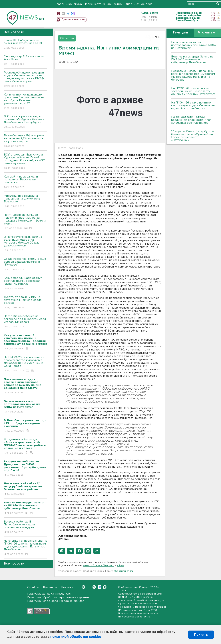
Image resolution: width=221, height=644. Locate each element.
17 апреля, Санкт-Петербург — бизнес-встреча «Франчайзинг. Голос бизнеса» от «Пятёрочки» (193, 136)
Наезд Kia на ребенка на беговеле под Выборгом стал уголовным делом (26, 322)
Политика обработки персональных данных (58, 598)
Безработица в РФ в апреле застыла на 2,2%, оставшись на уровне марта (26, 141)
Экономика (74, 4)
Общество (114, 4)
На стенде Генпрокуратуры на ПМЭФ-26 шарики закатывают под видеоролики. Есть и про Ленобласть (26, 548)
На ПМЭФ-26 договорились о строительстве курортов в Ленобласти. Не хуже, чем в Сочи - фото (26, 364)
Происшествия (94, 4)
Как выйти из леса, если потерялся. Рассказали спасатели (26, 182)
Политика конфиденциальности (50, 594)
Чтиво (128, 4)
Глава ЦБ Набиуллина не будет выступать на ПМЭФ (26, 44)
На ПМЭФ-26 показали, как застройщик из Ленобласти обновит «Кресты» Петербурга (193, 91)
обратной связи (124, 571)
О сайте (33, 587)
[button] (62, 551)
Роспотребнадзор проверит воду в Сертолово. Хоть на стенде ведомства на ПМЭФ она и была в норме (26, 80)
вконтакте (63, 14)
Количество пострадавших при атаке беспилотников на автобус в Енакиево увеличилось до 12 (26, 102)
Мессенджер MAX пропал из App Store (26, 60)
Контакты (50, 587)
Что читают (207, 33)
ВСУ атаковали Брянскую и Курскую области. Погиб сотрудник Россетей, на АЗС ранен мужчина (26, 162)
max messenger (73, 14)
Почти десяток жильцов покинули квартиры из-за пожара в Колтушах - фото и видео (26, 222)
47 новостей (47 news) (135, 587)
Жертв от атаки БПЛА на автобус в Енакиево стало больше (26, 303)
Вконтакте (84, 587)
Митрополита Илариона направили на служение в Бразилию (26, 201)
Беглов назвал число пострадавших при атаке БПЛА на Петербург (194, 45)
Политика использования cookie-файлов (56, 601)
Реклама (67, 587)
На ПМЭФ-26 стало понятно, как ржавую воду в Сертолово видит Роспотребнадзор (193, 106)
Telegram (100, 587)
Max (105, 587)
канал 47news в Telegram (99, 566)
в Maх (120, 566)
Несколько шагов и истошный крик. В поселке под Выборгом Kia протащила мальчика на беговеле (193, 75)
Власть (60, 4)
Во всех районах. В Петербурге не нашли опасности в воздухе (26, 527)
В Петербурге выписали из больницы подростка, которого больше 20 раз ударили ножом (26, 244)
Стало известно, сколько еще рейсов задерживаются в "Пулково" (26, 264)
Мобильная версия (59, 14)
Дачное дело (143, 4)
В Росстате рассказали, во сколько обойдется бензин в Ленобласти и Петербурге (26, 122)
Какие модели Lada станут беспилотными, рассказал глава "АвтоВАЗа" (26, 283)
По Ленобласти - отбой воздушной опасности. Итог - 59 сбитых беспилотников (192, 120)
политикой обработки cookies (76, 637)
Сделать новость (73, 19)
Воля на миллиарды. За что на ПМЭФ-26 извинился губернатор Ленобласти (192, 60)
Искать (218, 4)
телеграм (68, 14)
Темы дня (180, 33)
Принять (201, 635)
